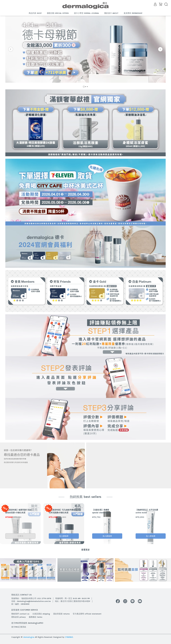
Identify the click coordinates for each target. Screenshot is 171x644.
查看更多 (85, 550)
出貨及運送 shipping (41, 614)
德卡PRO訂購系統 (19, 627)
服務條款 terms (36, 617)
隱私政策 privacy (19, 617)
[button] (11, 49)
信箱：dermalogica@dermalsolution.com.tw (31, 601)
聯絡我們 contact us (20, 614)
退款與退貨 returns (61, 614)
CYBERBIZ (69, 637)
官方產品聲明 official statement (87, 614)
